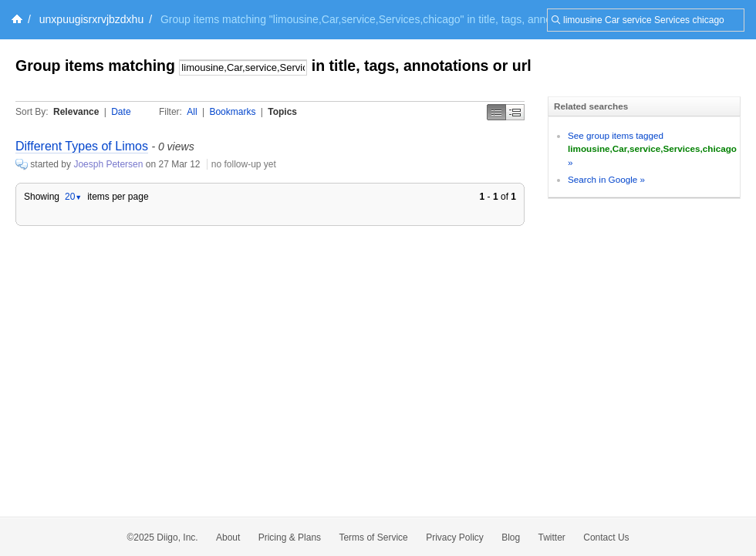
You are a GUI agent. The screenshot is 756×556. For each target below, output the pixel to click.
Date (121, 112)
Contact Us (606, 537)
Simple (496, 112)
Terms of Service (373, 537)
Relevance (76, 112)
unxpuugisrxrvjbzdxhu (91, 19)
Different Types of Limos (82, 146)
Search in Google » (606, 179)
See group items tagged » (652, 149)
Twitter (552, 537)
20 (73, 197)
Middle (515, 112)
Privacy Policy (455, 537)
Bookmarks (232, 112)
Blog (511, 537)
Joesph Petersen (108, 164)
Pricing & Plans (290, 537)
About (228, 537)
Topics (282, 112)
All (192, 112)
